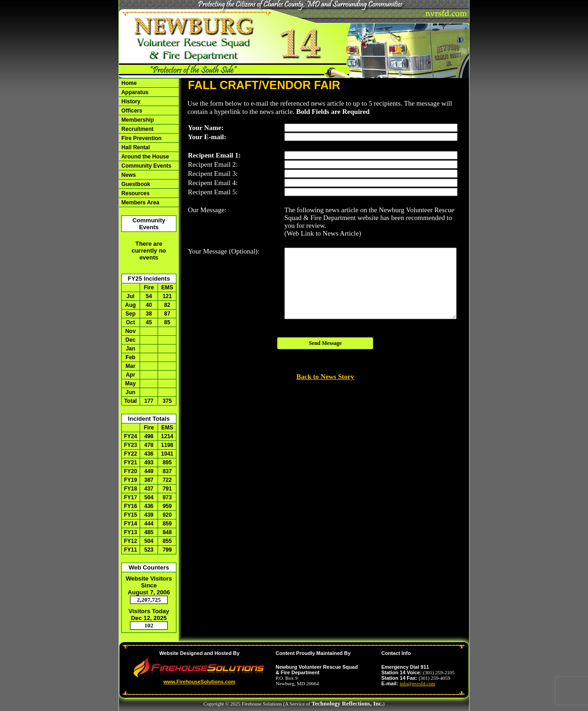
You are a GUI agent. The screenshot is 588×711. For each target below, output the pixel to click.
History (130, 102)
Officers (131, 111)
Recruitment (137, 129)
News (128, 175)
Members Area (140, 203)
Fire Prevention (141, 138)
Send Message (325, 343)
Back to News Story (325, 377)
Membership (137, 120)
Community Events (146, 166)
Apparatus (134, 92)
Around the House (144, 157)
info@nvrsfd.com (418, 683)
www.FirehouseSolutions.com (200, 682)
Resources (135, 193)
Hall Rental (135, 147)
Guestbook (135, 184)
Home (128, 83)
